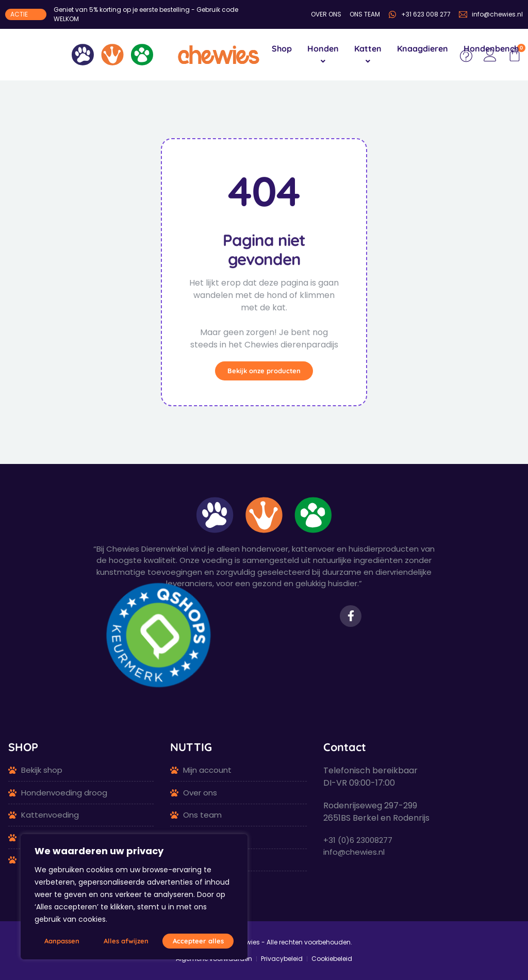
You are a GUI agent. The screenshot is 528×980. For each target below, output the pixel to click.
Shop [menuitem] (282, 48)
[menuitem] (323, 55)
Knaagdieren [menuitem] (423, 48)
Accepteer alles (198, 941)
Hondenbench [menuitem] (491, 48)
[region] (134, 897)
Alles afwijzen (126, 941)
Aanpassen (62, 941)
